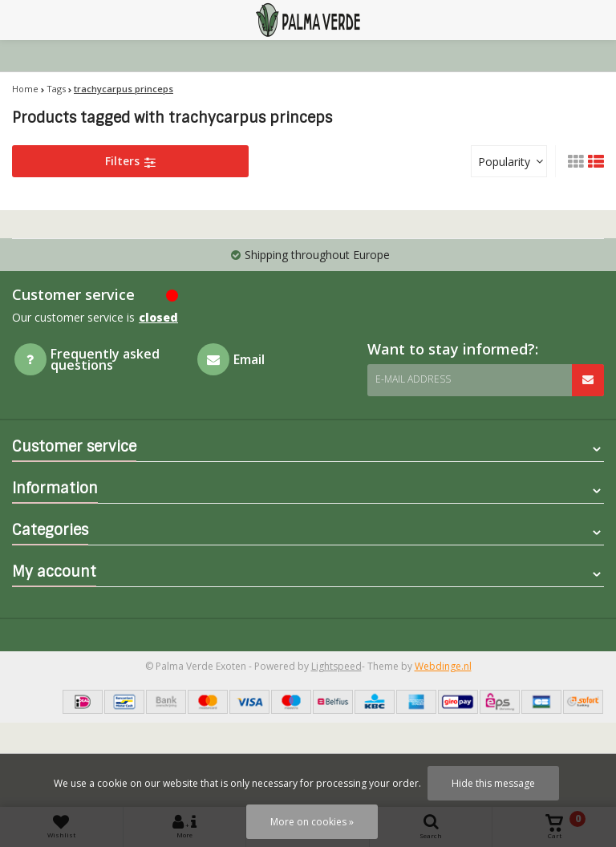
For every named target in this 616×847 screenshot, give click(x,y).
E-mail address (413, 379)
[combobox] (509, 161)
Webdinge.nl (443, 666)
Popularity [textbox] (504, 162)
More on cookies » (312, 822)
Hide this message (493, 783)
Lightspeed (336, 666)
